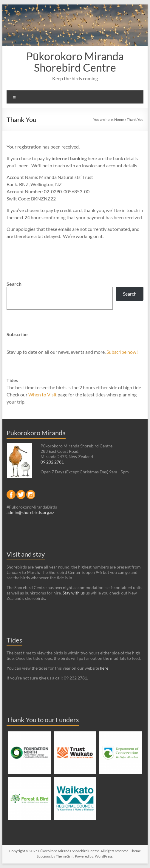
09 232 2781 (52, 462)
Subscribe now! (122, 352)
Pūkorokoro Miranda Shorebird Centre (75, 62)
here (104, 668)
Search (14, 284)
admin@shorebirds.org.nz (30, 512)
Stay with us (74, 593)
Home (119, 119)
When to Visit (43, 394)
